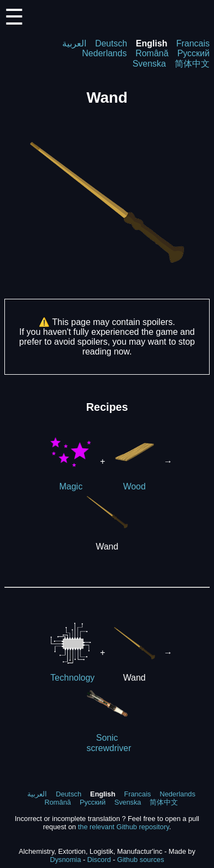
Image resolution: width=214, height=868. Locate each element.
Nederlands (104, 53)
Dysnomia (65, 860)
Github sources (140, 860)
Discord (99, 860)
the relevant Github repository (124, 827)
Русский (194, 53)
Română (152, 53)
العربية (74, 43)
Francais (193, 43)
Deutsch (111, 43)
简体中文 (192, 64)
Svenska (149, 64)
